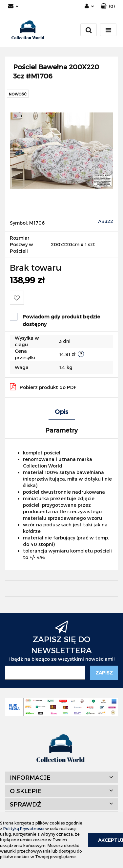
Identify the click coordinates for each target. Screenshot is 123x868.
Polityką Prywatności (24, 828)
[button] (108, 6)
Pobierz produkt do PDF (43, 387)
